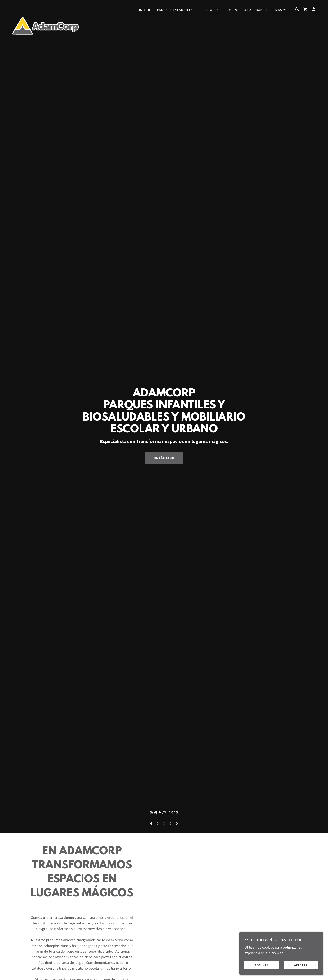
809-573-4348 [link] (164, 812)
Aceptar (301, 965)
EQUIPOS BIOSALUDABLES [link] (247, 10)
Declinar (262, 965)
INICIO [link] (145, 10)
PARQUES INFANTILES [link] (175, 10)
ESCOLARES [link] (209, 10)
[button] (281, 10)
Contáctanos (164, 458)
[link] (45, 8)
